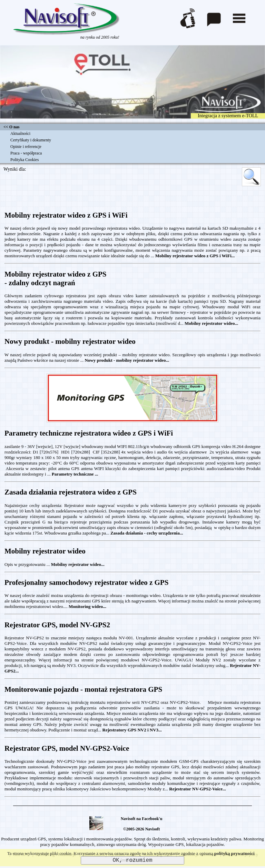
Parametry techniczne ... (75, 474)
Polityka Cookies (24, 160)
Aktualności (20, 133)
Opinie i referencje (26, 147)
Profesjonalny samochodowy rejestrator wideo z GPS (86, 582)
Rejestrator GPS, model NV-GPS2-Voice (67, 748)
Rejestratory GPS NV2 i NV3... (132, 730)
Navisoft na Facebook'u (142, 819)
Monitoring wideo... (87, 606)
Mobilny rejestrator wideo (45, 551)
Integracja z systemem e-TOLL (228, 116)
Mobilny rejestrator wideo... (211, 323)
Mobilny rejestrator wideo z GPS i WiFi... (195, 256)
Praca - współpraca (26, 153)
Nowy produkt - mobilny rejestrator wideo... (127, 360)
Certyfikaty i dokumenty (31, 140)
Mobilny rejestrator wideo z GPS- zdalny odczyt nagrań (56, 278)
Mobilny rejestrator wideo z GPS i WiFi (66, 215)
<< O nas (11, 127)
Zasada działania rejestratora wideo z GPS (71, 492)
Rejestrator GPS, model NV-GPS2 (57, 625)
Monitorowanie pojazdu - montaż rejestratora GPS (83, 689)
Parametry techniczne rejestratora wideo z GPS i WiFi (89, 433)
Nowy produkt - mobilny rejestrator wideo (70, 341)
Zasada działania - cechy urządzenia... (147, 533)
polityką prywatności (234, 853)
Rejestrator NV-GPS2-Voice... (197, 789)
